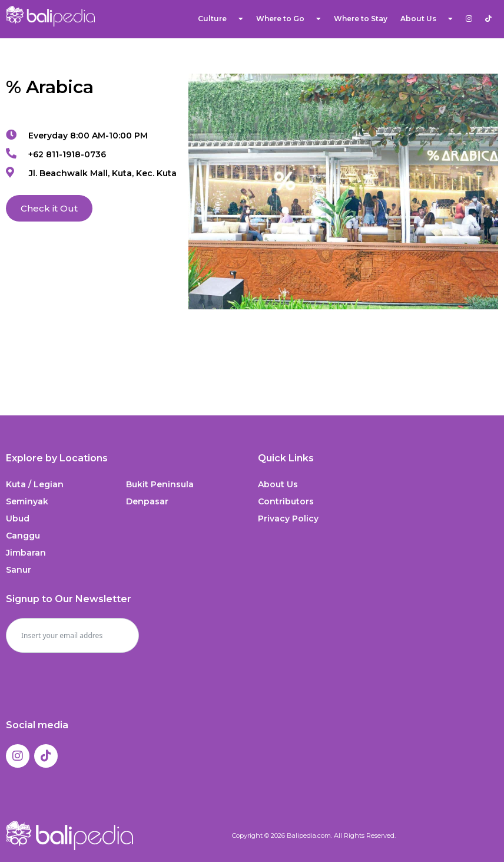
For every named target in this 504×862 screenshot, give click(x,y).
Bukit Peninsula (160, 484)
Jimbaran (26, 553)
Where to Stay (361, 19)
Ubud (18, 518)
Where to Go (289, 19)
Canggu (23, 536)
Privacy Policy (288, 518)
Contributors (286, 501)
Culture (220, 19)
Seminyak (27, 501)
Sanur (19, 570)
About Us (427, 19)
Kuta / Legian (35, 484)
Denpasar (147, 501)
